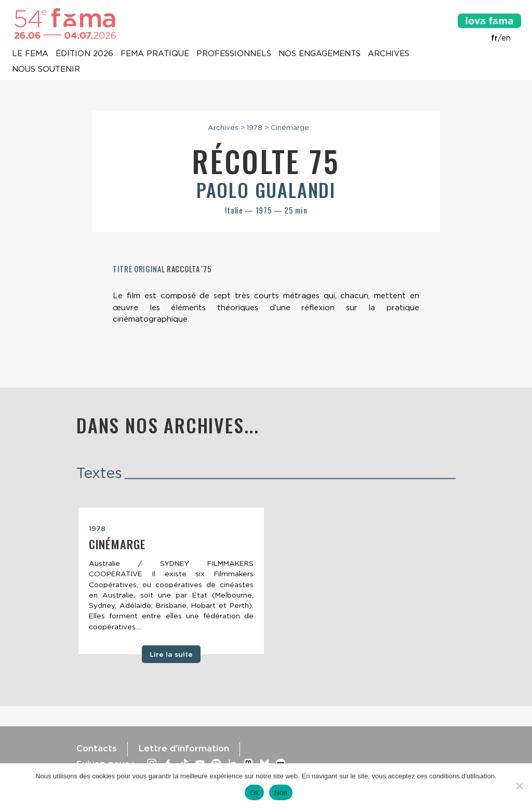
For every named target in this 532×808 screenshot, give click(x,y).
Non (281, 793)
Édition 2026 (84, 54)
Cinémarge (290, 127)
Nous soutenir (46, 70)
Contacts (97, 748)
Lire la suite (171, 654)
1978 (255, 127)
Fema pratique (155, 54)
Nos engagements (320, 54)
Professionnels (234, 54)
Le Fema (30, 54)
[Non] (519, 786)
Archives (389, 54)
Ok (254, 793)
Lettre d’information (184, 748)
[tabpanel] (171, 581)
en (506, 38)
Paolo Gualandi (266, 189)
